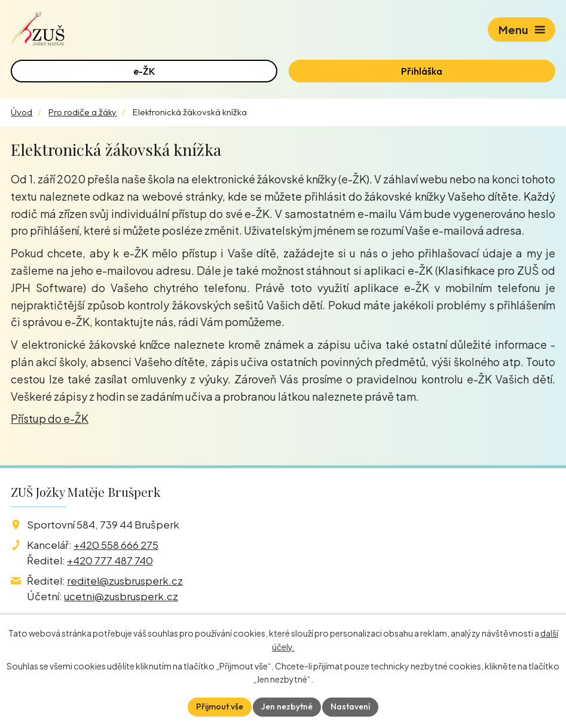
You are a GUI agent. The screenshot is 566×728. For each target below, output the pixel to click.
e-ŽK (144, 71)
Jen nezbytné (287, 707)
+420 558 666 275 (116, 545)
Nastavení (350, 707)
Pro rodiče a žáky (82, 112)
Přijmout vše (220, 707)
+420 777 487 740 (110, 560)
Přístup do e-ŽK (50, 418)
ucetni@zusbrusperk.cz (121, 596)
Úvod (22, 112)
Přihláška (422, 71)
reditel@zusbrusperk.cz (125, 580)
